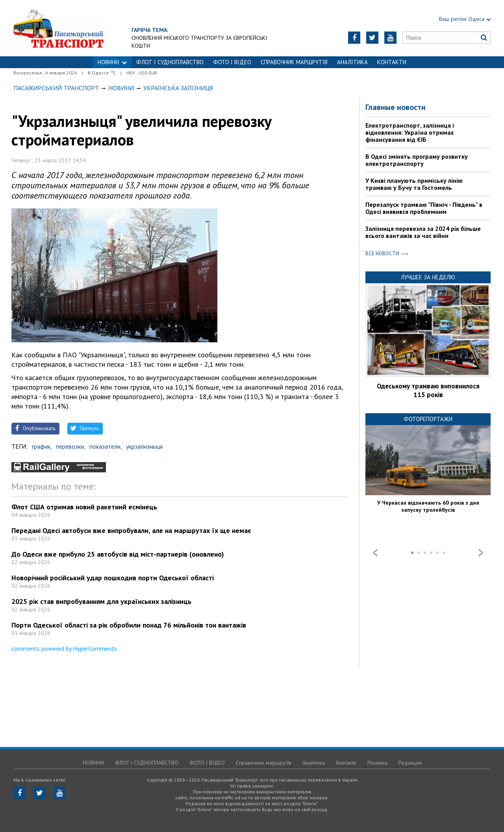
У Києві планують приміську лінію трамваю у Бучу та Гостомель (414, 184)
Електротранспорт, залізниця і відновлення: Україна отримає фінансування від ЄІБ (410, 132)
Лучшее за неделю (428, 277)
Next (481, 553)
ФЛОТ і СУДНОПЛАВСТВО (170, 62)
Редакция (410, 763)
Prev (375, 553)
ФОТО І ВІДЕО (232, 62)
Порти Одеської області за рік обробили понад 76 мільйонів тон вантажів (129, 625)
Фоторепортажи (428, 419)
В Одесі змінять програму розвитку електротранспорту (417, 160)
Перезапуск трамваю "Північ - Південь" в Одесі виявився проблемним (424, 208)
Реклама (377, 763)
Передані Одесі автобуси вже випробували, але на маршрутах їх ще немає (131, 530)
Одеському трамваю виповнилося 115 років (428, 390)
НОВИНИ (112, 62)
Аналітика (352, 62)
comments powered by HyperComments (64, 648)
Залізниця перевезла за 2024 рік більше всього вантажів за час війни (423, 232)
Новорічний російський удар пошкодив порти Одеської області (113, 578)
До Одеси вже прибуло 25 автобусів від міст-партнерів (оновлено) (118, 554)
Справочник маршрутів (294, 62)
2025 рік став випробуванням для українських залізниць (101, 601)
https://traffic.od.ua (80, 28)
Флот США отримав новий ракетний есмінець (84, 507)
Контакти (392, 62)
